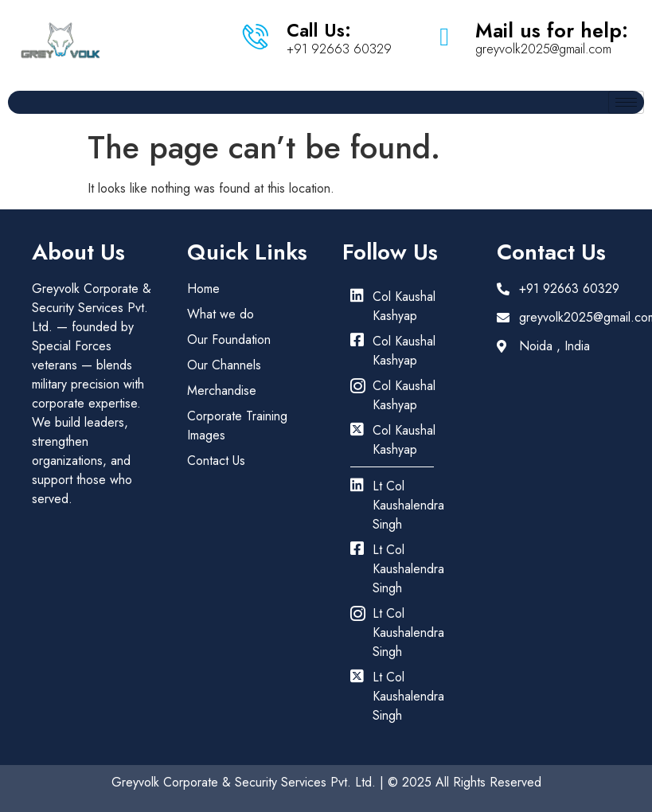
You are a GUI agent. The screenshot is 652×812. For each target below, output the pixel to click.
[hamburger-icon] (626, 102)
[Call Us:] (256, 37)
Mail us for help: (552, 30)
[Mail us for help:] (444, 37)
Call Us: (319, 30)
